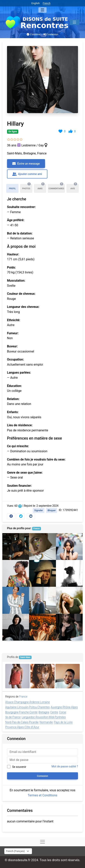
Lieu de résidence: (20, 425)
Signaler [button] (39, 510)
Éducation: (14, 386)
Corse (63, 712)
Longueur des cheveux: (23, 307)
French (46, 3)
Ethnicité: (14, 320)
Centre (54, 712)
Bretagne (44, 712)
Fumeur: (13, 333)
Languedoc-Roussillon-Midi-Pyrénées (44, 717)
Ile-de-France (13, 717)
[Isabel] (42, 600)
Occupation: (15, 359)
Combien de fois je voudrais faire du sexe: (36, 459)
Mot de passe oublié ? (65, 766)
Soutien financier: (19, 486)
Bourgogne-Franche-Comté (21, 712)
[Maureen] (69, 627)
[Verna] (68, 676)
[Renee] (69, 600)
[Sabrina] (69, 547)
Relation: (13, 399)
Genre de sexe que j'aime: (25, 473)
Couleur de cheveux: (21, 294)
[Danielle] (16, 600)
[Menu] (42, 10)
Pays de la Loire (63, 722)
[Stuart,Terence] (16, 627)
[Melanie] (42, 627)
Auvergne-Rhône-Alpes (64, 707)
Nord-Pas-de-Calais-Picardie (22, 722)
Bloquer (52, 510)
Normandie (46, 722)
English (35, 3)
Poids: (11, 267)
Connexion (51, 34)
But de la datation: (20, 233)
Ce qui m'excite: (18, 446)
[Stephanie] (17, 676)
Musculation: (16, 281)
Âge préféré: (16, 220)
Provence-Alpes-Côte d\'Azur (22, 727)
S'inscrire (33, 34)
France (36, 529)
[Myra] (69, 573)
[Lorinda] (42, 573)
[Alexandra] (43, 676)
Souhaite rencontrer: (21, 207)
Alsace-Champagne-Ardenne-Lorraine (28, 702)
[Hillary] (16, 573)
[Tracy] (16, 547)
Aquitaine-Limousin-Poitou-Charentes (27, 707)
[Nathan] (42, 547)
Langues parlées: (19, 373)
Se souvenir (19, 767)
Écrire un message (26, 164)
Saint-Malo (25, 657)
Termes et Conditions (42, 795)
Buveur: (12, 346)
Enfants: (13, 412)
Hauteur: (13, 254)
